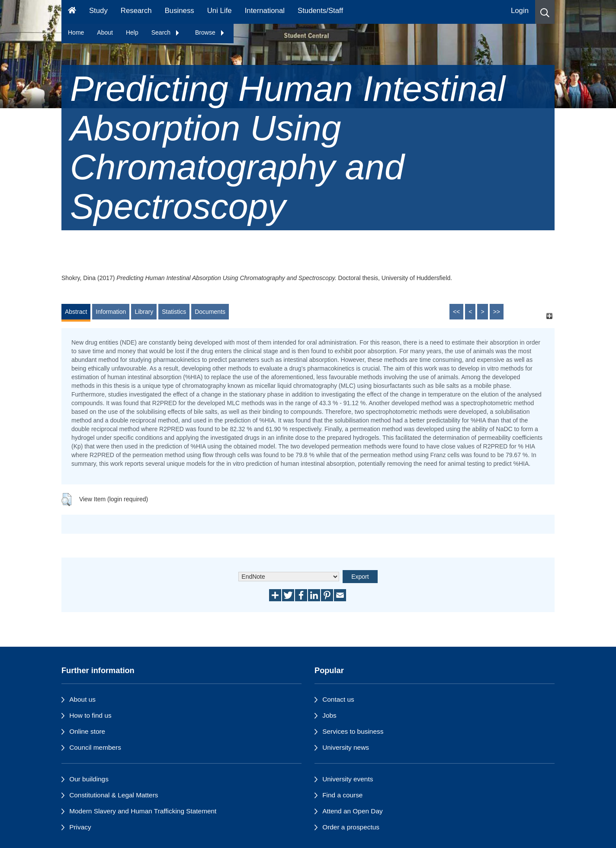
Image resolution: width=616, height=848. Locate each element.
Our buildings (89, 779)
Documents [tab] (210, 312)
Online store (87, 731)
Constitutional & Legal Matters (114, 795)
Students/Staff (320, 11)
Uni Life (220, 11)
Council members (95, 747)
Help (132, 32)
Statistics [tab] (174, 312)
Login (520, 11)
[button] (545, 12)
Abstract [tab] (76, 312)
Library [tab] (144, 312)
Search (166, 32)
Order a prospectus (351, 827)
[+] (549, 316)
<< (456, 312)
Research (136, 11)
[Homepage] (72, 12)
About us (82, 699)
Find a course (342, 795)
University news (346, 747)
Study (98, 11)
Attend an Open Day (352, 811)
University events (348, 779)
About (105, 32)
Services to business (353, 731)
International (265, 11)
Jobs (329, 715)
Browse (210, 32)
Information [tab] (111, 312)
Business (180, 11)
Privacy (80, 827)
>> (497, 312)
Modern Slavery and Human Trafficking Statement (143, 811)
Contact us (338, 699)
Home (76, 32)
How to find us (90, 715)
